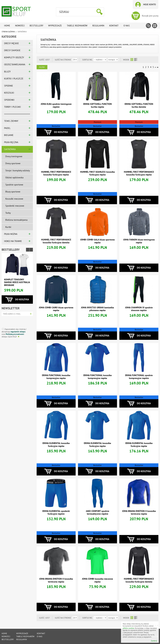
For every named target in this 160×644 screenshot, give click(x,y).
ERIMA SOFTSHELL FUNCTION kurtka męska (97, 105)
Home (7, 26)
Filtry (42, 67)
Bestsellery (36, 26)
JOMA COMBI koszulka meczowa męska (97, 580)
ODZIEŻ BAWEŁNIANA (15, 64)
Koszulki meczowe (14, 199)
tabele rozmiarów (77, 26)
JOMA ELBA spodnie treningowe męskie (56, 105)
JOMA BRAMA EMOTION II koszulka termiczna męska (139, 512)
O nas (127, 26)
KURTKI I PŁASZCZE (14, 79)
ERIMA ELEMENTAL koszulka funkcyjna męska (56, 445)
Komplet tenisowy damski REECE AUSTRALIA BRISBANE (17, 282)
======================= (17, 114)
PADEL (7, 128)
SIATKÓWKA (10, 149)
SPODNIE (9, 86)
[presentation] (16, 321)
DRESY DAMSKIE (12, 50)
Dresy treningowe (14, 156)
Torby (8, 213)
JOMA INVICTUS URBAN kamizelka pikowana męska (97, 309)
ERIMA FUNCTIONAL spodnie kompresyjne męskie (139, 377)
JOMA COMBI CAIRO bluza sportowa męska (56, 309)
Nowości (20, 26)
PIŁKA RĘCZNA (11, 142)
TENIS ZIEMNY (11, 121)
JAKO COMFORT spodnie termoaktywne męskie (97, 512)
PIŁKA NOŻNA (11, 234)
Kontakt (114, 26)
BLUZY (7, 72)
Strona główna (8, 32)
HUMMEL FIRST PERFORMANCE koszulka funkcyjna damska (56, 241)
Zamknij (154, 641)
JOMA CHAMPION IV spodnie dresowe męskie (139, 309)
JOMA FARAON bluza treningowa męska (139, 241)
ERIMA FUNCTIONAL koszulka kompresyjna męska (56, 377)
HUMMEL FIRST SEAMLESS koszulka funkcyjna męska (97, 173)
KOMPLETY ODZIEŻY (14, 57)
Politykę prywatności (15, 334)
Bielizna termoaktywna (16, 220)
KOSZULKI (9, 93)
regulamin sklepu (18, 332)
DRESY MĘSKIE (11, 43)
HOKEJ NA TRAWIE (13, 241)
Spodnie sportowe (14, 185)
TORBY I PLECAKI (12, 107)
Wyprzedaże (55, 26)
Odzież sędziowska (14, 177)
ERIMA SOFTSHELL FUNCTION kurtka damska (139, 105)
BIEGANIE (9, 135)
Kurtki (8, 227)
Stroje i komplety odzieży (18, 170)
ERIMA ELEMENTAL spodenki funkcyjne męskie (56, 512)
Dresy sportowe (13, 163)
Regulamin (98, 26)
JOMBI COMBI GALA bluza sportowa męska (97, 241)
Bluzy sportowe (13, 192)
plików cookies (128, 628)
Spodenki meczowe (15, 206)
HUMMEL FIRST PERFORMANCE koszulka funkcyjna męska (56, 173)
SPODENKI (9, 100)
